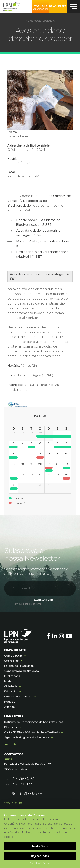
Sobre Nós (11, 661)
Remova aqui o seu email (28, 604)
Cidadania (11, 686)
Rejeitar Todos (40, 856)
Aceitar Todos (40, 846)
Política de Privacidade (19, 666)
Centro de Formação (18, 697)
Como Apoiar (13, 656)
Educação (11, 691)
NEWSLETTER (58, 6)
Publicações (12, 676)
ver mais (10, 745)
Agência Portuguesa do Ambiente (27, 737)
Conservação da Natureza (22, 671)
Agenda (49, 21)
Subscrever (44, 600)
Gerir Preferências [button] (40, 864)
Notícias (10, 702)
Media (8, 681)
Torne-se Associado (41, 8)
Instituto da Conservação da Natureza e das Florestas (34, 725)
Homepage (33, 21)
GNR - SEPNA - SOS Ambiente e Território (32, 732)
